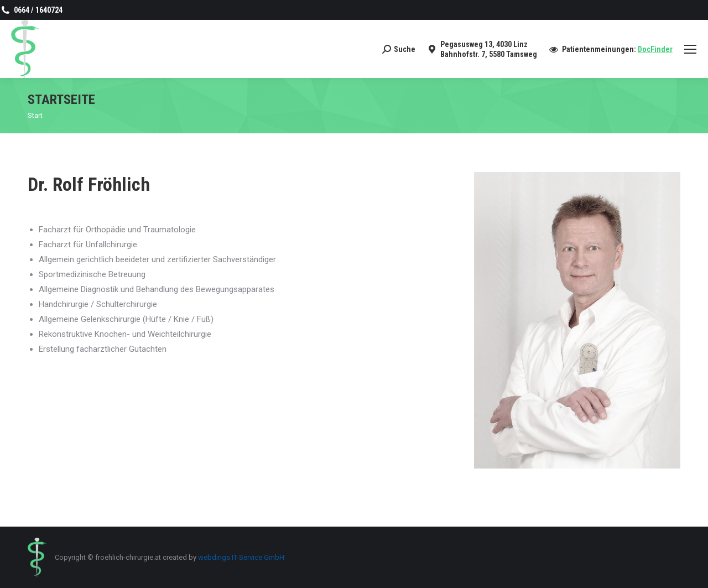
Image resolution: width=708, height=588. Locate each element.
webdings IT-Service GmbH (241, 557)
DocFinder (655, 49)
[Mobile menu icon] (690, 49)
